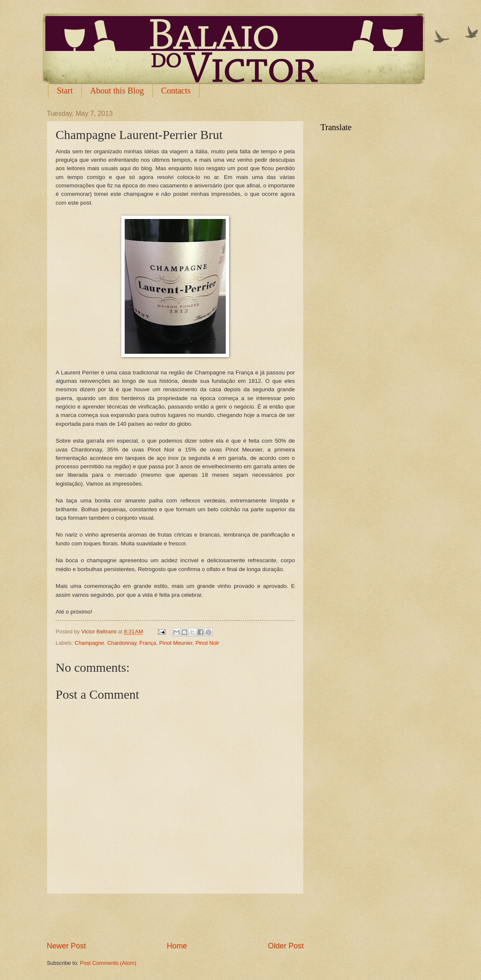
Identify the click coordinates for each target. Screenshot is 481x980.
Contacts (176, 91)
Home (177, 946)
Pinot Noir (207, 643)
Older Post (286, 946)
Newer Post (66, 946)
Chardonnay (122, 643)
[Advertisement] (175, 918)
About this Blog (117, 91)
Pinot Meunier (176, 643)
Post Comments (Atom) (108, 963)
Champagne (89, 643)
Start (65, 91)
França (148, 643)
